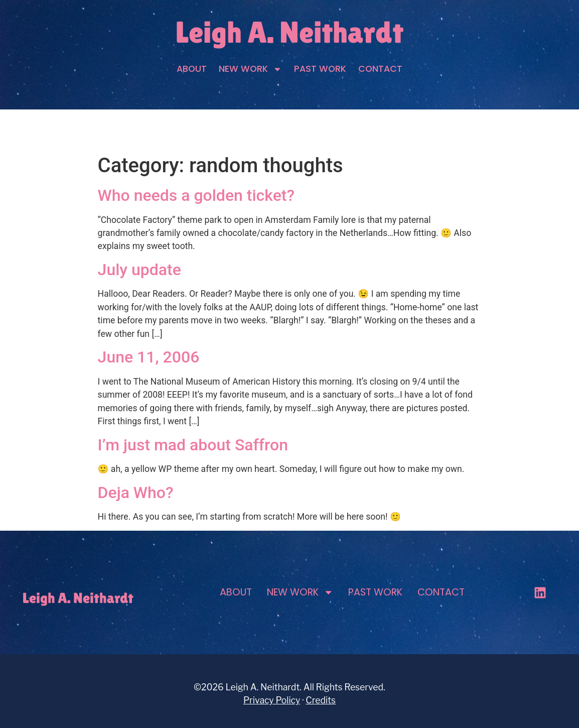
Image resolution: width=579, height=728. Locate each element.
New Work (250, 69)
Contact (380, 69)
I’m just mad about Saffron (193, 445)
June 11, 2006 (149, 357)
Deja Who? (136, 493)
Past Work (320, 69)
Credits (321, 700)
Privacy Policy (272, 700)
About (192, 69)
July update (139, 270)
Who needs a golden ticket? (196, 195)
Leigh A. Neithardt (289, 32)
